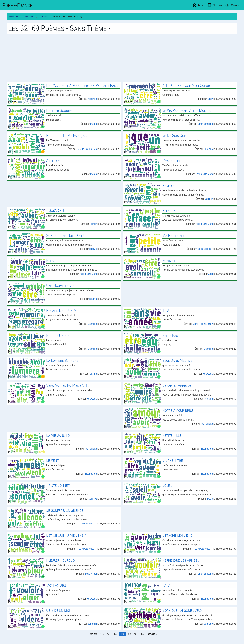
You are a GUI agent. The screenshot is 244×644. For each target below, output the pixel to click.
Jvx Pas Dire (56, 585)
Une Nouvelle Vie (60, 286)
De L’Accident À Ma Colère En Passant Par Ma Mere (89, 86)
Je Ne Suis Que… (175, 135)
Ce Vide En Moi (58, 610)
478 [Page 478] (115, 634)
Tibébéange (207, 449)
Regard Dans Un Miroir (65, 310)
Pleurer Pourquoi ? (62, 560)
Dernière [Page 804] (151, 634)
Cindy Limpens (205, 124)
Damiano (208, 149)
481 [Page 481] (136, 634)
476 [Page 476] (102, 634)
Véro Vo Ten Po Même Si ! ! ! (68, 385)
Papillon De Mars (204, 174)
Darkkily (209, 199)
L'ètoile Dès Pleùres (87, 149)
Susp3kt (93, 499)
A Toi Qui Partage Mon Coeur (186, 86)
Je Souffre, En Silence (65, 510)
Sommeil (169, 261)
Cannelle (92, 324)
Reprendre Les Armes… (181, 560)
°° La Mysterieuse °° (86, 524)
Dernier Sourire (59, 111)
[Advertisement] (122, 58)
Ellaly (210, 99)
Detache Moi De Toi (178, 535)
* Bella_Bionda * (205, 249)
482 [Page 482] (142, 634)
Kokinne (93, 374)
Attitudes (54, 160)
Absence (92, 99)
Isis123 (93, 249)
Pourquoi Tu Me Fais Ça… (67, 135)
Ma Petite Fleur (175, 236)
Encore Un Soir (59, 335)
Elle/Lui (53, 261)
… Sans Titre (173, 460)
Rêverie (168, 185)
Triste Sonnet (58, 485)
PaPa (166, 585)
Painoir (93, 224)
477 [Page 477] (109, 634)
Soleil (167, 485)
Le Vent (53, 460)
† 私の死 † (55, 211)
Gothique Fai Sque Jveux (182, 610)
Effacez (169, 211)
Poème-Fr (17, 5)
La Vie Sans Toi (58, 435)
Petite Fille (172, 435)
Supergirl (92, 624)
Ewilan (93, 124)
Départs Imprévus (177, 385)
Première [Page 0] (93, 634)
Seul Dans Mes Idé (177, 360)
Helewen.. (208, 374)
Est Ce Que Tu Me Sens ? (66, 535)
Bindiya (93, 299)
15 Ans (168, 310)
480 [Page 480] (129, 634)
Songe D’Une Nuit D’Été (65, 236)
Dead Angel (91, 574)
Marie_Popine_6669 (203, 324)
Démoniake (207, 424)
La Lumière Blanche (62, 360)
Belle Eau (170, 335)
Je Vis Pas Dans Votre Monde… (187, 111)
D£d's (210, 499)
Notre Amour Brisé (178, 410)
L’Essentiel (171, 160)
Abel (210, 274)
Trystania (208, 399)
